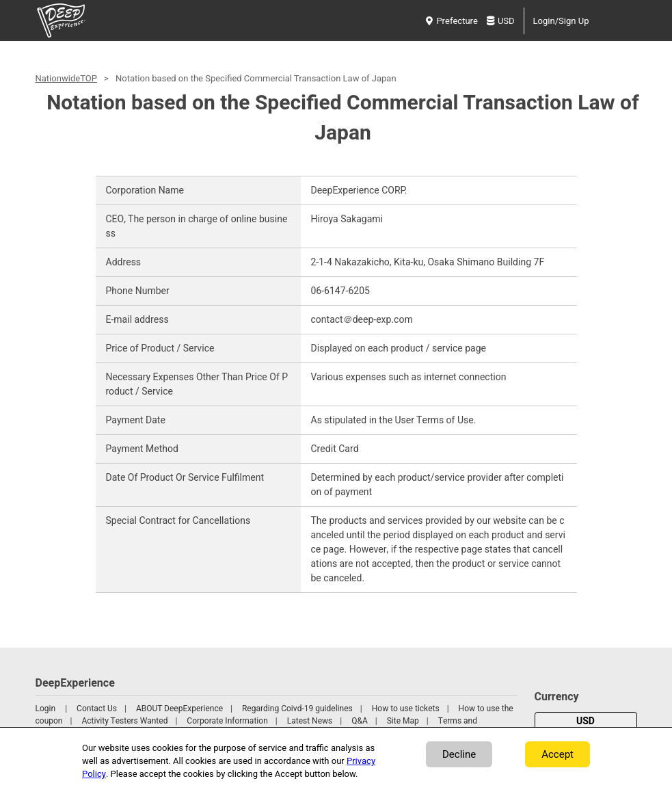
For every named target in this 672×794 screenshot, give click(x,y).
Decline (459, 754)
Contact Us (97, 709)
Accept (557, 754)
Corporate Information (227, 721)
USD (501, 21)
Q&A (360, 721)
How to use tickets (406, 709)
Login (46, 709)
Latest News (310, 721)
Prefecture (452, 21)
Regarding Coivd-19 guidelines (297, 709)
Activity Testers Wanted (124, 721)
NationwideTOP (66, 78)
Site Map (403, 721)
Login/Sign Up (561, 21)
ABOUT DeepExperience (179, 709)
